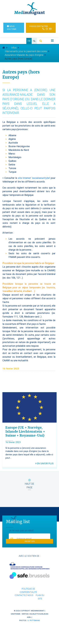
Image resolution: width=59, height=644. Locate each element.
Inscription (30, 541)
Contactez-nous (24, 595)
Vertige (25, 614)
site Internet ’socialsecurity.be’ (34, 178)
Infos (14, 48)
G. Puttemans (34, 620)
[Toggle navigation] (52, 41)
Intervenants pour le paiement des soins (26, 51)
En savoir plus (44, 463)
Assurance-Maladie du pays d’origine (24, 55)
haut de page (29, 484)
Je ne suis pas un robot (21, 530)
